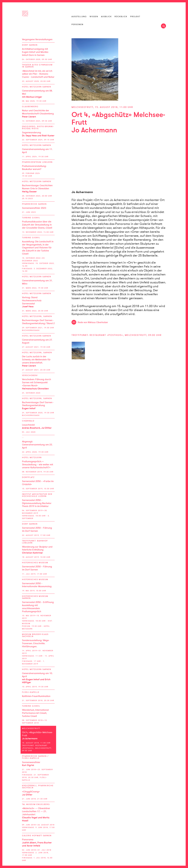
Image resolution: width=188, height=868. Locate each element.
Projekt (135, 17)
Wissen (94, 17)
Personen (77, 24)
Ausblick (106, 17)
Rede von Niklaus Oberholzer (93, 322)
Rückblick (121, 17)
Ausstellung (79, 17)
